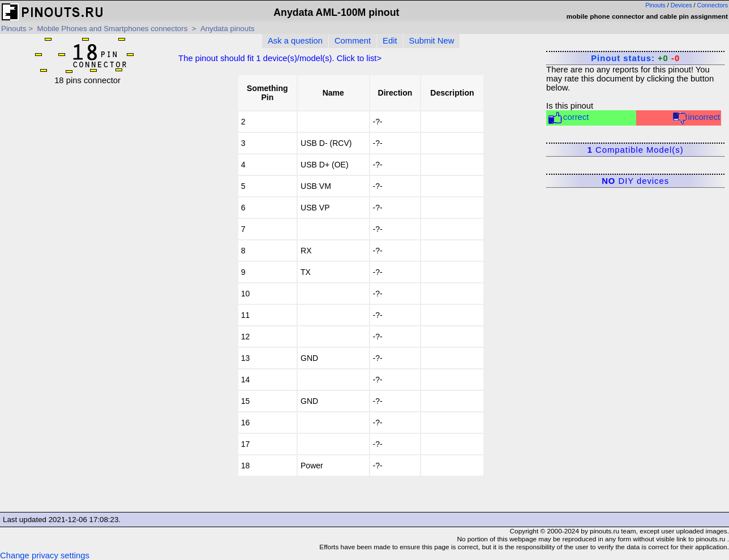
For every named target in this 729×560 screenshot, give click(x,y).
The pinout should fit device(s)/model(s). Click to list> (280, 58)
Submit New (432, 41)
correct (568, 118)
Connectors (713, 5)
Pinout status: (635, 58)
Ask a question (295, 41)
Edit (390, 41)
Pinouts (655, 5)
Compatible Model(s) (636, 150)
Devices (681, 5)
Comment (353, 41)
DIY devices (635, 181)
